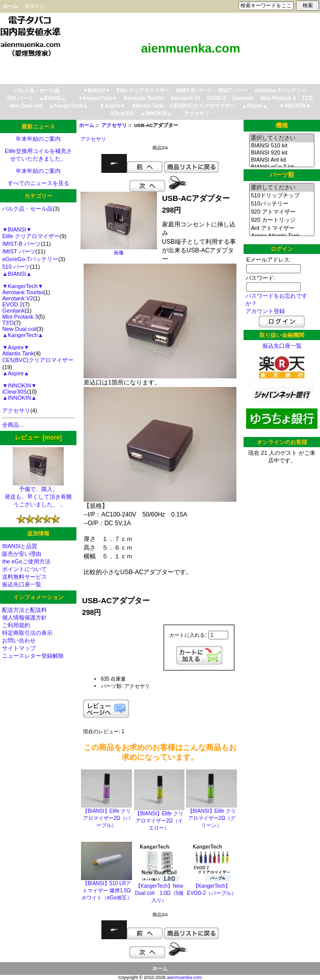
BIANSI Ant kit (282, 160)
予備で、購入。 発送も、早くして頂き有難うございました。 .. (38, 494)
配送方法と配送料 (24, 610)
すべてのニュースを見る (38, 183)
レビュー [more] (38, 437)
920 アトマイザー (282, 212)
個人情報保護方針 (24, 617)
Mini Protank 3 (278, 98)
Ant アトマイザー (282, 228)
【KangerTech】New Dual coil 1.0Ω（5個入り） (159, 893)
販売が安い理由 (22, 554)
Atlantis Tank (148, 106)
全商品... (13, 425)
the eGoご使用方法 (26, 561)
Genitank (243, 98)
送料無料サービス (24, 577)
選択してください (282, 138)
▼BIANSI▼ (96, 91)
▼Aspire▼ (113, 106)
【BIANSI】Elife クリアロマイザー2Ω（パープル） (107, 818)
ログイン (35, 6)
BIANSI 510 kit (282, 146)
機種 (282, 125)
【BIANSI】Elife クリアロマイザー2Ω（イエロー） (159, 821)
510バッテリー (282, 204)
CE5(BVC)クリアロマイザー (203, 106)
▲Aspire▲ (255, 106)
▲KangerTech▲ (69, 106)
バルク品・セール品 (37, 91)
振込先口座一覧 (22, 584)
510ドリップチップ (282, 196)
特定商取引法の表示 (27, 633)
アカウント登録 (265, 311)
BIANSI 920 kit (282, 153)
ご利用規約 (16, 625)
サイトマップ (19, 648)
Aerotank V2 (185, 98)
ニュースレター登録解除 (33, 656)
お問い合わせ (19, 640)
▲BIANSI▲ (52, 98)
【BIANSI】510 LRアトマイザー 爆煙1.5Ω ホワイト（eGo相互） (107, 891)
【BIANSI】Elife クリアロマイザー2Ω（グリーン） (212, 818)
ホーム (10, 6)
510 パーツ (20, 98)
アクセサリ (114, 125)
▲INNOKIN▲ (156, 113)
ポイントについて (24, 569)
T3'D (308, 98)
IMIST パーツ (233, 91)
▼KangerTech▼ (98, 98)
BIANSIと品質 (20, 546)
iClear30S (122, 113)
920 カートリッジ (282, 220)
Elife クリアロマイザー (143, 91)
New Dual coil (26, 106)
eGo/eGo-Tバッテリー (281, 91)
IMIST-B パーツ (194, 91)
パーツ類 (282, 175)
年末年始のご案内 (38, 139)
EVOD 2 (216, 98)
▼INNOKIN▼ (295, 106)
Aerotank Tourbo (144, 98)
